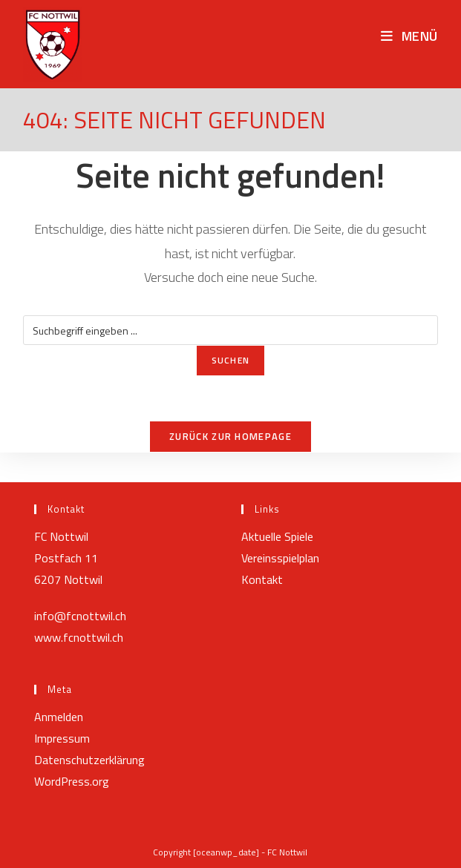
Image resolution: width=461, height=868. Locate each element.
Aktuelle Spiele (277, 536)
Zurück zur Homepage (230, 436)
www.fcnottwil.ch (79, 637)
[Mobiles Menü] (409, 36)
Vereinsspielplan (280, 558)
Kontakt (262, 579)
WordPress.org (72, 781)
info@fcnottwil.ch (80, 616)
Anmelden (59, 717)
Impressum (62, 738)
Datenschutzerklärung (89, 760)
